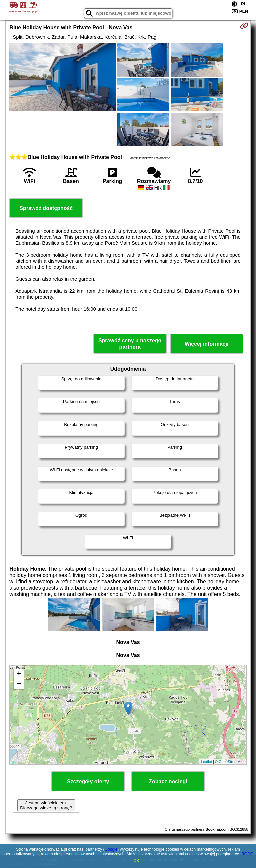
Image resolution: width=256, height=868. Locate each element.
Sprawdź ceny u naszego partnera (130, 344)
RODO (247, 854)
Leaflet (206, 762)
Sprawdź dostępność (46, 208)
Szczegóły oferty (88, 782)
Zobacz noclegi (168, 782)
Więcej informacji (206, 344)
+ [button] (19, 674)
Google (111, 849)
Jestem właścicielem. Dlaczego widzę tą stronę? (46, 805)
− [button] (19, 684)
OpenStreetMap (232, 762)
